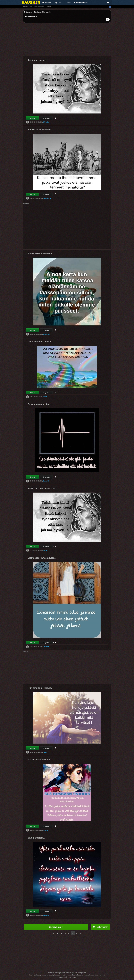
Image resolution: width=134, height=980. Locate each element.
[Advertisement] (67, 40)
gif (31, 7)
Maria (45, 550)
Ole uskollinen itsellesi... (41, 342)
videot (48, 7)
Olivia (45, 397)
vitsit (25, 7)
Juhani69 (46, 481)
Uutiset (68, 3)
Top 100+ (58, 3)
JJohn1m (46, 122)
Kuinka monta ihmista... (40, 130)
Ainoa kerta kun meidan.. (41, 253)
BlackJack (46, 334)
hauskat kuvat (39, 7)
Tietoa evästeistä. (31, 16)
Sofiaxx (46, 830)
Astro (45, 752)
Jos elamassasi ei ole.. (40, 404)
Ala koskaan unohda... (40, 760)
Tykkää (33, 118)
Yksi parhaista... (36, 838)
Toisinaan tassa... (37, 60)
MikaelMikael (47, 198)
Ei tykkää (46, 118)
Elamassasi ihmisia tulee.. (42, 558)
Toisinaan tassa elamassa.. (42, 488)
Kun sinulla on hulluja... (40, 688)
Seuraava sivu (56, 927)
